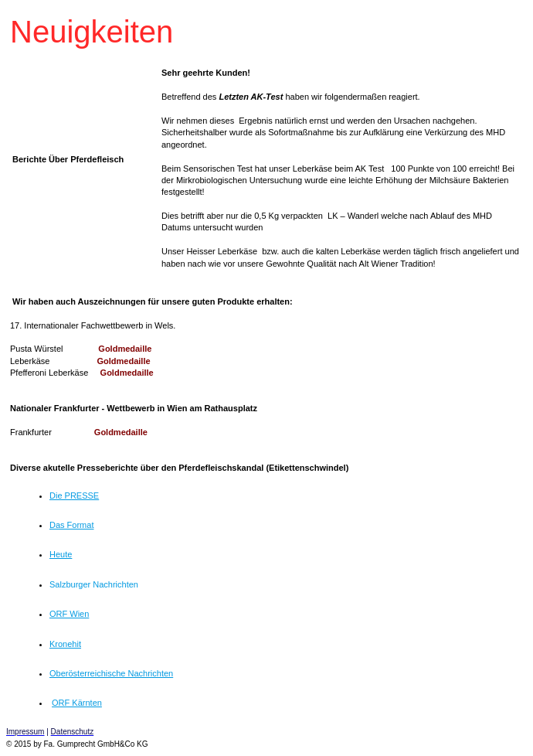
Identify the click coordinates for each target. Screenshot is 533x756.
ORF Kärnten (77, 703)
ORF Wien (69, 614)
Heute (61, 554)
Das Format (71, 525)
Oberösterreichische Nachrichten (111, 673)
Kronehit (65, 644)
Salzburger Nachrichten (94, 584)
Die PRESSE (74, 495)
